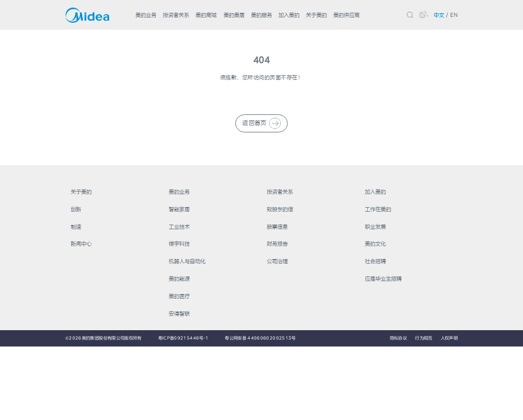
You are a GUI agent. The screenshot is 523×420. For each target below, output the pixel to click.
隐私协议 (398, 338)
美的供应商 (346, 15)
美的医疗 (179, 296)
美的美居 (234, 15)
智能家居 (179, 209)
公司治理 (277, 261)
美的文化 (375, 244)
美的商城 (206, 15)
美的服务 (261, 15)
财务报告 (277, 244)
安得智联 (179, 314)
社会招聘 (375, 261)
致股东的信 (280, 209)
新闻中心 (81, 244)
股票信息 (277, 227)
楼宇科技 (179, 244)
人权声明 (449, 338)
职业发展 (375, 227)
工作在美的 (378, 209)
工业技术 (179, 227)
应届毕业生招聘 (383, 279)
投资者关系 (176, 15)
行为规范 (423, 338)
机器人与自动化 (187, 261)
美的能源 (179, 279)
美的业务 (146, 15)
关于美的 (316, 15)
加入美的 (289, 15)
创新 (76, 209)
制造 (76, 227)
